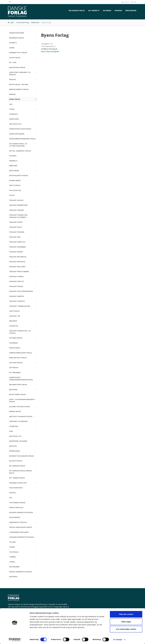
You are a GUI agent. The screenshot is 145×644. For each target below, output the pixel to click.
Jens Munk (13, 390)
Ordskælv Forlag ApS (18, 483)
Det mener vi (94, 10)
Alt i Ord (13, 62)
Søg (134, 2)
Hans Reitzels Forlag (18, 358)
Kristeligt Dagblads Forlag (21, 416)
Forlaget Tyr (15, 316)
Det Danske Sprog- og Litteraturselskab (18, 145)
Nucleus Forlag (16, 461)
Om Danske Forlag (77, 10)
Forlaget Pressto (17, 281)
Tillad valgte (126, 622)
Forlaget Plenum (16, 276)
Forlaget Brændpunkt (19, 205)
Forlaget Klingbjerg (18, 247)
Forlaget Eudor (16, 222)
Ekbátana (13, 166)
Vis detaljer (118, 640)
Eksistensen (14, 171)
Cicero (12, 109)
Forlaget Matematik (18, 257)
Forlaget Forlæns (17, 232)
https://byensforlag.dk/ (50, 51)
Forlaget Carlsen (16, 210)
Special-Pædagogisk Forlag (21, 527)
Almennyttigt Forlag (18, 53)
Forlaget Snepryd (17, 296)
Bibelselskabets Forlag (19, 89)
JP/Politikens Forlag (18, 394)
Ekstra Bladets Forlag (19, 175)
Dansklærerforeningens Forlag (22, 139)
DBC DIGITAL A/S (15, 124)
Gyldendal (14, 343)
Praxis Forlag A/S (16, 507)
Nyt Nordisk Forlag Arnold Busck (21, 472)
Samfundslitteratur (18, 522)
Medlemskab (131, 10)
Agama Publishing (17, 33)
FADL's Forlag (15, 185)
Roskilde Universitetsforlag (21, 512)
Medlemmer (35, 22)
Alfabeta (13, 43)
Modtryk (13, 446)
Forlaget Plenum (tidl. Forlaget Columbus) (19, 216)
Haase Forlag (15, 348)
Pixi (11, 498)
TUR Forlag (14, 552)
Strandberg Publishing (19, 532)
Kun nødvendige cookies (126, 629)
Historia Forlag (16, 363)
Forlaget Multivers (17, 267)
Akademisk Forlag (17, 38)
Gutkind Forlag (16, 338)
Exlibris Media (15, 180)
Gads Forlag (14, 311)
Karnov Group (15, 411)
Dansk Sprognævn (17, 134)
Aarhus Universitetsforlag (21, 572)
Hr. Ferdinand (15, 373)
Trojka (12, 547)
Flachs (12, 195)
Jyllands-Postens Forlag (20, 407)
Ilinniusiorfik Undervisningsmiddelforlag (21, 379)
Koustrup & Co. (15, 436)
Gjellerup (13, 321)
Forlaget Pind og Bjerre (19, 271)
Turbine (12, 557)
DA (10, 2)
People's (13, 493)
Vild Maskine (14, 567)
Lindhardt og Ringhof (18, 421)
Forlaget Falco (16, 227)
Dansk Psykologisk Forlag (20, 129)
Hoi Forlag (14, 368)
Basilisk (12, 79)
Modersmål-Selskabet (18, 441)
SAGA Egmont (15, 517)
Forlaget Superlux (17, 301)
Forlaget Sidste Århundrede (21, 291)
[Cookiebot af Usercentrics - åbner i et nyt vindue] (15, 640)
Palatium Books (16, 488)
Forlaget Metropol (17, 262)
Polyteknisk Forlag (17, 503)
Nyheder (118, 10)
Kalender (107, 10)
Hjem (12, 22)
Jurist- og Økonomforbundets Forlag (22, 401)
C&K (11, 104)
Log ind (126, 2)
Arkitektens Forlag (17, 67)
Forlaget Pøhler (16, 286)
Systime (12, 542)
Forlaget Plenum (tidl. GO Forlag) (20, 332)
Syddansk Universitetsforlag (22, 537)
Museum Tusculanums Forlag (22, 456)
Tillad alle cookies (126, 614)
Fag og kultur (15, 190)
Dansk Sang (14, 119)
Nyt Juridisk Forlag (17, 466)
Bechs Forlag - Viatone (19, 84)
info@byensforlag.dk (49, 49)
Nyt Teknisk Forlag (17, 478)
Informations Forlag (18, 385)
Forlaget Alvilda (16, 200)
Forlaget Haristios (17, 242)
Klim (11, 431)
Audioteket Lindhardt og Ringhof (20, 73)
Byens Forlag (15, 99)
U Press (12, 562)
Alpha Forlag (15, 58)
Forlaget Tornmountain (20, 306)
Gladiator (14, 326)
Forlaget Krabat (16, 252)
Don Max (13, 156)
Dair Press (13, 577)
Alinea (12, 48)
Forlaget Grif (15, 237)
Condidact (14, 114)
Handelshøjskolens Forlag (21, 353)
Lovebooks (14, 426)
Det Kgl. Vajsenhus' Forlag (20, 151)
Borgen (12, 94)
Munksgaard (14, 451)
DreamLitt (13, 161)
